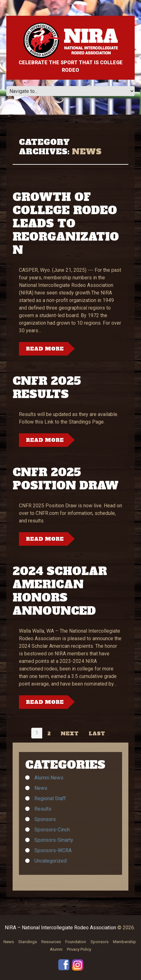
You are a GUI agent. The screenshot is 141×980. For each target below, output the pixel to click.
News (41, 788)
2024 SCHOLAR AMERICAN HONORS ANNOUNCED (60, 591)
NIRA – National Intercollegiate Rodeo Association (60, 928)
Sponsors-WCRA (53, 850)
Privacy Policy (79, 949)
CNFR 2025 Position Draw (66, 479)
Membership (124, 942)
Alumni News (49, 778)
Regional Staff (50, 798)
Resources (51, 942)
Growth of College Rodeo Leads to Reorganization (66, 224)
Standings (28, 942)
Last (97, 733)
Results (43, 809)
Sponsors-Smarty (54, 840)
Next (70, 733)
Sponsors (45, 819)
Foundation (76, 942)
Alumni (56, 949)
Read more (45, 349)
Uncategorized (50, 861)
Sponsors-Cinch (52, 830)
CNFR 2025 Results (47, 388)
